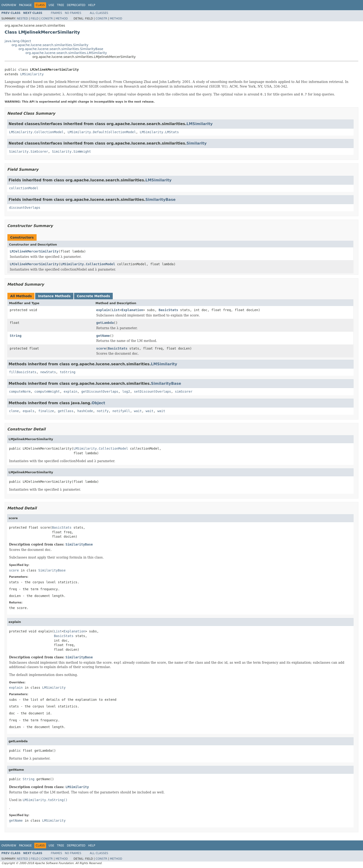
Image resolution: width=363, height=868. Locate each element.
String (16, 336)
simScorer (184, 391)
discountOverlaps (25, 208)
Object (99, 403)
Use (51, 5)
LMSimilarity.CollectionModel (36, 132)
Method (62, 19)
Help (92, 5)
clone (14, 411)
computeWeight (47, 391)
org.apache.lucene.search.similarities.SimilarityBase (61, 49)
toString (67, 372)
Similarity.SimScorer (29, 152)
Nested (22, 19)
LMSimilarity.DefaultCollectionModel (102, 132)
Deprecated (76, 5)
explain (103, 310)
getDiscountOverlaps (100, 391)
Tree (61, 5)
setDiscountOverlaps (152, 391)
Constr (47, 19)
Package (25, 5)
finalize (46, 411)
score (101, 348)
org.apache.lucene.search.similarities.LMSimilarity (66, 53)
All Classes (99, 13)
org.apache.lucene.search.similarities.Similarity (50, 45)
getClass (66, 411)
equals (29, 411)
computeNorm (20, 391)
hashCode (85, 411)
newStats (48, 372)
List (116, 310)
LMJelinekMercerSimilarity (34, 251)
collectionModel (24, 188)
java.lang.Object (18, 41)
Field (34, 19)
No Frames (73, 13)
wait (138, 411)
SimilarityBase (160, 200)
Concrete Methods (94, 296)
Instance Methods (54, 296)
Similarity (196, 143)
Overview (9, 5)
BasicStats (168, 310)
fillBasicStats (23, 372)
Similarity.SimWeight (71, 152)
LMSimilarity (32, 74)
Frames (57, 13)
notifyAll (121, 411)
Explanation (132, 310)
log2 (126, 391)
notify (103, 411)
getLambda (105, 323)
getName (103, 336)
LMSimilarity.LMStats (159, 132)
